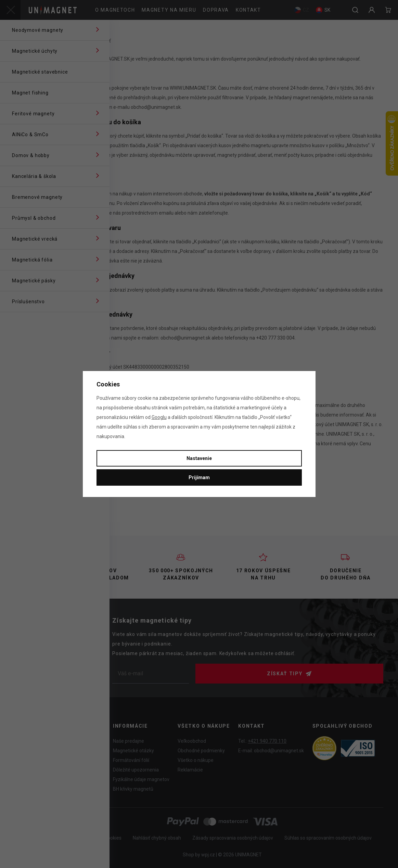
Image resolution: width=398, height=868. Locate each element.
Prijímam (199, 477)
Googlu (159, 417)
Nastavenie (199, 458)
